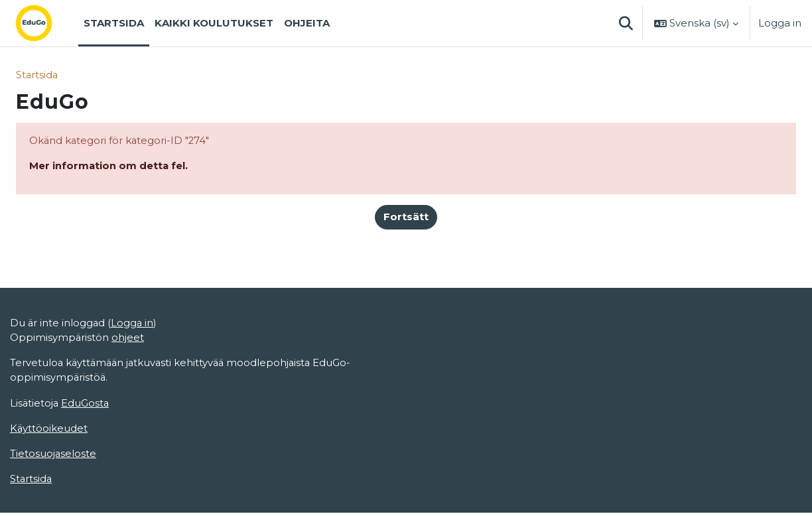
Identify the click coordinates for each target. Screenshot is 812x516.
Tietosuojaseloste (53, 456)
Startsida (37, 75)
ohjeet (128, 339)
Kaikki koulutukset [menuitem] (214, 23)
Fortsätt (406, 218)
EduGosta (87, 405)
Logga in (780, 23)
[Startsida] (44, 23)
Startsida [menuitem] (114, 23)
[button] (626, 23)
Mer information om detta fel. (109, 166)
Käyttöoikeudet (49, 431)
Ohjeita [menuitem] (307, 23)
